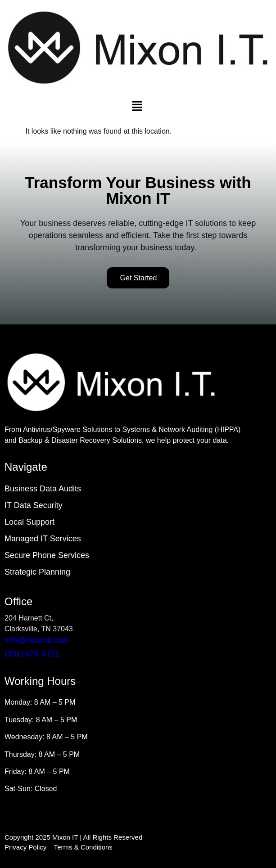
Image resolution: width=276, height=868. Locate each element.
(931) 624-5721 (32, 654)
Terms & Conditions (83, 847)
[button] (137, 107)
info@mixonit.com (37, 640)
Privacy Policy (25, 847)
